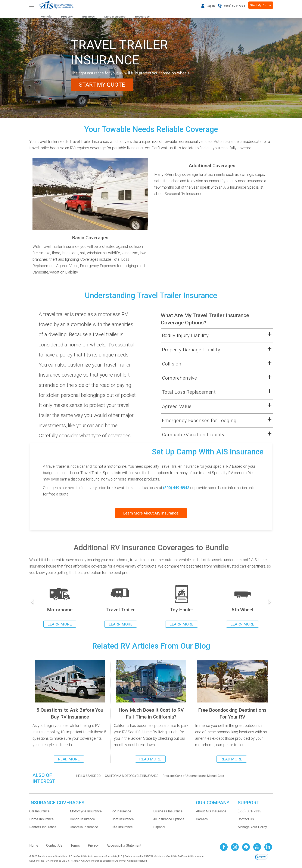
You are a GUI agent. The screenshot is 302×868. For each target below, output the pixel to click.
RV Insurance (121, 811)
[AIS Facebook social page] (224, 847)
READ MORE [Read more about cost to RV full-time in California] (150, 759)
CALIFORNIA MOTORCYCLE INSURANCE (132, 776)
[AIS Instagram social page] (235, 847)
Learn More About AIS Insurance (151, 513)
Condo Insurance (82, 819)
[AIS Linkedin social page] (268, 847)
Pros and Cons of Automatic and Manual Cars (193, 776)
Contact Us (246, 819)
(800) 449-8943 (176, 488)
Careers (202, 819)
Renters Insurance (43, 827)
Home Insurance (41, 819)
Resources (142, 16)
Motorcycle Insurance (86, 811)
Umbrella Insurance (84, 827)
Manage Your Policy (252, 827)
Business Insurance (168, 811)
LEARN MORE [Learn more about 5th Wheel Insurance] (242, 624)
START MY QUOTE (103, 85)
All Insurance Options (169, 819)
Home (34, 845)
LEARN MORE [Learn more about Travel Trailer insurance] (121, 624)
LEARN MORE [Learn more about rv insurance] (60, 624)
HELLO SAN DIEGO (88, 776)
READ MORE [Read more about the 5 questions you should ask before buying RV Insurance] (69, 759)
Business (88, 16)
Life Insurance (122, 827)
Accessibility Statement (124, 845)
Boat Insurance (123, 819)
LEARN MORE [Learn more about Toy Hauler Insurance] (182, 624)
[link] (261, 857)
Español (159, 827)
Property (67, 16)
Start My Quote (261, 5)
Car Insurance (39, 811)
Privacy (93, 845)
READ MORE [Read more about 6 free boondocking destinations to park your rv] (231, 759)
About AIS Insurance (211, 811)
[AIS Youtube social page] (257, 847)
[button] (212, 336)
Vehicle (46, 16)
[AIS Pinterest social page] (246, 847)
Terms (75, 845)
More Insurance (115, 16)
